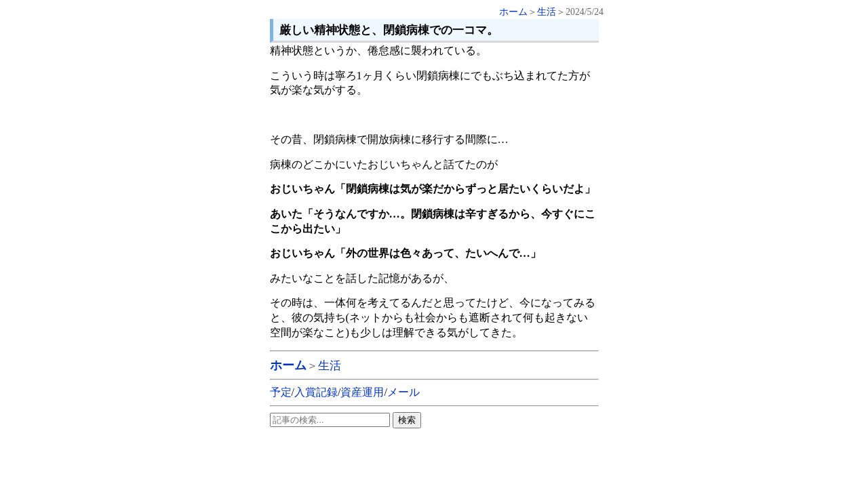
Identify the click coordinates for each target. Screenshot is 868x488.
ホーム (513, 12)
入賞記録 (316, 392)
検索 (407, 420)
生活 (547, 12)
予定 (281, 392)
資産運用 (362, 392)
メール (403, 392)
